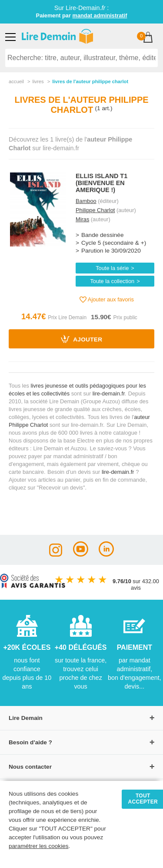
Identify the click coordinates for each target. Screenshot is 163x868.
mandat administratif (100, 15)
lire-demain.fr (109, 393)
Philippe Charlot (95, 210)
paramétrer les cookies (39, 846)
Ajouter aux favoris (107, 300)
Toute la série (112, 268)
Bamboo (86, 201)
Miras (82, 219)
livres (38, 81)
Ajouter (82, 339)
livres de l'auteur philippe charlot (90, 81)
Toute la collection (112, 281)
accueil (16, 81)
